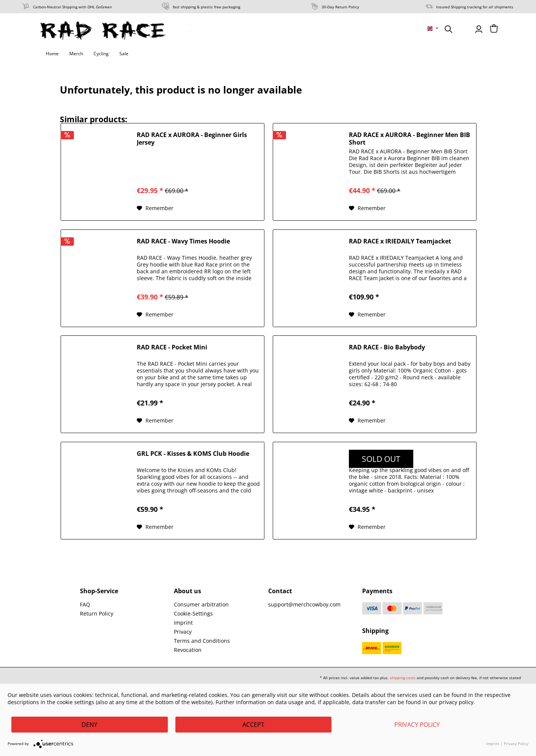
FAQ (85, 604)
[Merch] (76, 54)
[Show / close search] (448, 29)
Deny (89, 725)
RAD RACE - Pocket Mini (172, 347)
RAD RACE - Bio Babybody (387, 347)
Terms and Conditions (202, 641)
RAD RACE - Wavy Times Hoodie (183, 241)
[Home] (52, 54)
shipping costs (403, 678)
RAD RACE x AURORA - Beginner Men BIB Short (409, 139)
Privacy (183, 632)
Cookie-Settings (193, 613)
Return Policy (97, 613)
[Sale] (124, 54)
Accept (253, 725)
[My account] (479, 29)
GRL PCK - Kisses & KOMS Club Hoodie (193, 454)
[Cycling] (101, 54)
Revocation (188, 650)
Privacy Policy (417, 725)
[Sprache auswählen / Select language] (433, 28)
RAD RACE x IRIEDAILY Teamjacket (400, 241)
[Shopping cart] (494, 29)
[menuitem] (433, 28)
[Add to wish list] (155, 208)
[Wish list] (464, 29)
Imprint (183, 623)
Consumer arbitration (201, 604)
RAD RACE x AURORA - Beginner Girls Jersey (192, 139)
